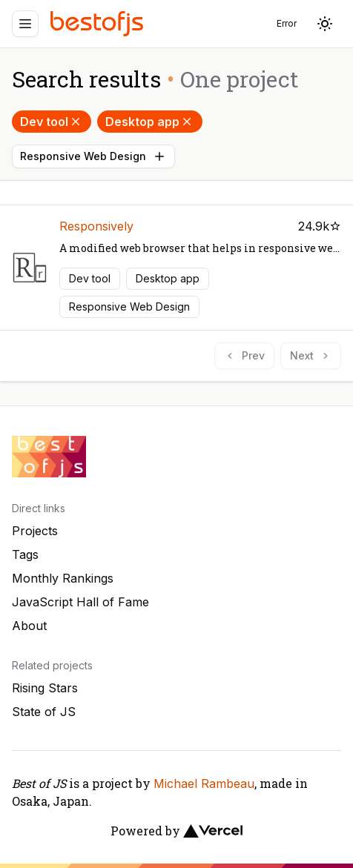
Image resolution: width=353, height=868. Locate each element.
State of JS (44, 712)
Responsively (96, 226)
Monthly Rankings (63, 578)
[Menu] (25, 24)
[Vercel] (213, 831)
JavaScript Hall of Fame (80, 602)
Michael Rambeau (204, 783)
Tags (25, 554)
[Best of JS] (99, 23)
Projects (35, 531)
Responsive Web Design (93, 156)
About (29, 626)
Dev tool (52, 122)
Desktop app (150, 122)
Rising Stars (45, 688)
